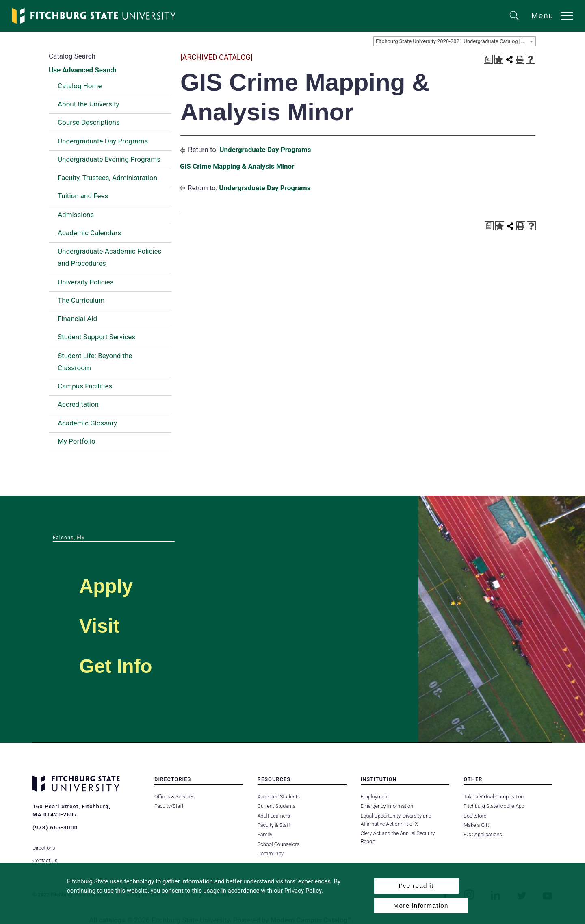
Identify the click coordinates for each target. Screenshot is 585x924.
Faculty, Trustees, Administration (107, 178)
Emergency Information (387, 806)
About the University (89, 104)
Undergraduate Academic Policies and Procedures (109, 257)
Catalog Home (80, 86)
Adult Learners (274, 816)
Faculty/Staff (169, 806)
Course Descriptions (89, 122)
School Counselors (278, 844)
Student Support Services (96, 337)
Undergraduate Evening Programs (109, 159)
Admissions (76, 215)
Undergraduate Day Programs (103, 141)
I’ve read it (416, 886)
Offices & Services (174, 797)
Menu (543, 16)
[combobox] (455, 41)
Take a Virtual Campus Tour (494, 797)
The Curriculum (81, 300)
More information (421, 906)
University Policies (86, 282)
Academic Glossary (87, 423)
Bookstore (475, 816)
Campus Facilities (85, 386)
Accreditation (78, 404)
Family (265, 834)
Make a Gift (476, 825)
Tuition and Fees (83, 196)
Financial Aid (77, 319)
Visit (107, 624)
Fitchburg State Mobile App (494, 806)
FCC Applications (483, 834)
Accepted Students (278, 797)
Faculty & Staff (274, 825)
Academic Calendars (89, 233)
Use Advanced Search (82, 70)
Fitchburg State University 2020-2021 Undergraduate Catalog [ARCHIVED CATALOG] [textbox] (456, 41)
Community (271, 854)
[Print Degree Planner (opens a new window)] (488, 59)
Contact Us (45, 854)
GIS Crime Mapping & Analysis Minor (237, 166)
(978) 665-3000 (54, 827)
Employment (375, 797)
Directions (44, 841)
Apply (116, 584)
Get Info (130, 664)
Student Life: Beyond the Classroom (95, 362)
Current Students (276, 806)
